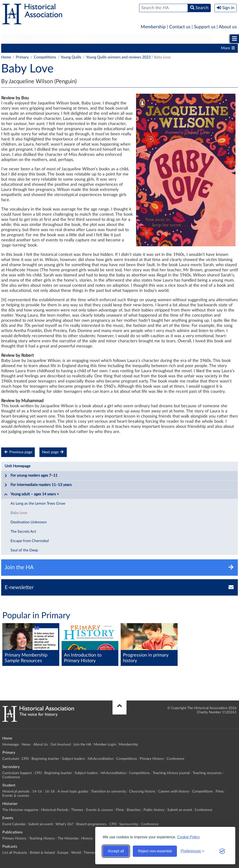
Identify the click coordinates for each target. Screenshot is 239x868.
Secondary (47, 39)
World (76, 853)
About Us (41, 745)
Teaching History (42, 838)
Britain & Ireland (42, 853)
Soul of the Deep (24, 550)
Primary (15, 39)
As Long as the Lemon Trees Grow (38, 504)
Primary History (189, 48)
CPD (33, 48)
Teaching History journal (171, 773)
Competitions (158, 48)
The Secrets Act (23, 532)
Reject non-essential (155, 851)
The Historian (68, 838)
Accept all (116, 851)
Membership (153, 27)
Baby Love (19, 513)
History (87, 838)
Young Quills (71, 57)
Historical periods (16, 791)
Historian (158, 39)
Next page (53, 452)
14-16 (37, 791)
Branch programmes (91, 824)
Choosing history (142, 791)
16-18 (50, 791)
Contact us (180, 27)
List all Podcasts (15, 853)
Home (6, 57)
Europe (63, 853)
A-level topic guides (73, 791)
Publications (193, 39)
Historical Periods (55, 810)
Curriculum (13, 48)
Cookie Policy (188, 837)
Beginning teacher (58, 48)
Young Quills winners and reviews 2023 (118, 57)
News (26, 745)
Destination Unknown (29, 522)
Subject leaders (93, 48)
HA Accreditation (126, 48)
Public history (154, 810)
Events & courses (16, 796)
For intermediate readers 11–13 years (38, 485)
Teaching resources (207, 773)
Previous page (18, 452)
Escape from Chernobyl (30, 541)
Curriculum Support (17, 773)
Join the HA (82, 745)
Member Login (105, 745)
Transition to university (109, 791)
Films (220, 791)
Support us (205, 27)
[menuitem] (15, 39)
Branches (134, 810)
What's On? (65, 824)
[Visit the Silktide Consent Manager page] (222, 851)
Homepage (11, 745)
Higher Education (118, 39)
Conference (176, 759)
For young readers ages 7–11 (31, 476)
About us (228, 27)
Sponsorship (129, 824)
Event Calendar (14, 824)
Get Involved (61, 745)
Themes (77, 810)
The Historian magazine (20, 810)
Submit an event (180, 810)
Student (79, 39)
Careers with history (174, 791)
